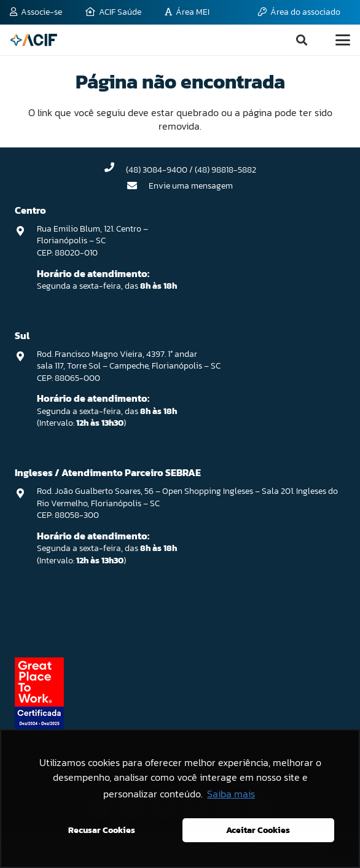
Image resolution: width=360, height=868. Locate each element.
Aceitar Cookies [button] (258, 830)
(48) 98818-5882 (225, 170)
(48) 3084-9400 (157, 170)
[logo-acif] (33, 40)
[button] (302, 40)
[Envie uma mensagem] (138, 186)
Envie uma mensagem (191, 186)
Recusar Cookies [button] (102, 830)
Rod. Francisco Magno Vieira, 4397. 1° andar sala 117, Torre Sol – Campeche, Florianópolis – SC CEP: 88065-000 (129, 366)
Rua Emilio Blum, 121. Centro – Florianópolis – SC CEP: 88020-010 (92, 241)
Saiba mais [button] (231, 794)
